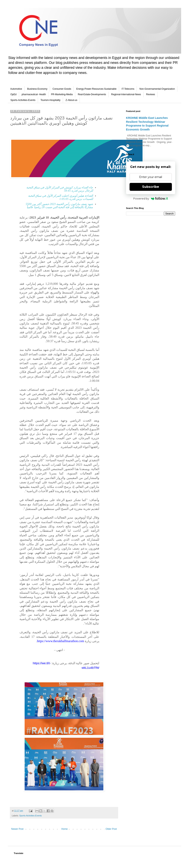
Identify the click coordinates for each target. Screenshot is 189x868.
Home (65, 829)
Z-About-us (71, 100)
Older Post (111, 829)
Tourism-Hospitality (50, 100)
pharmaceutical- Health (34, 94)
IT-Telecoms (128, 89)
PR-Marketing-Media (62, 94)
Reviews (151, 94)
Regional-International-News (126, 94)
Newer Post (17, 829)
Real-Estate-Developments (92, 94)
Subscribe (151, 187)
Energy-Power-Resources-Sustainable (96, 89)
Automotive (16, 89)
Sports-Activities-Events (23, 100)
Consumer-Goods (62, 89)
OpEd (13, 94)
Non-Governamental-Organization (157, 89)
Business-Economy (37, 89)
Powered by (151, 198)
